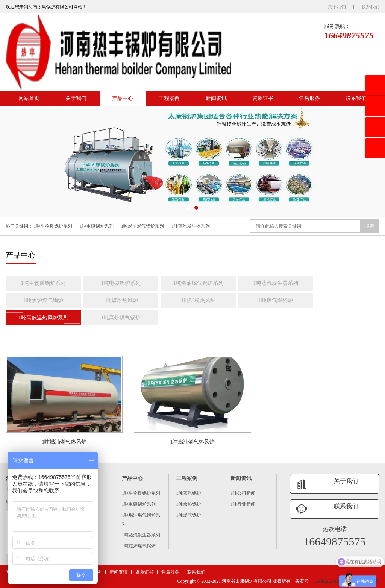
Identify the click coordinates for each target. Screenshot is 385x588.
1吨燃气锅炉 (189, 515)
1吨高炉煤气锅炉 (121, 318)
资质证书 (263, 98)
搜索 (370, 226)
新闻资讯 (216, 98)
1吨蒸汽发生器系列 (191, 226)
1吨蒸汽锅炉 (189, 493)
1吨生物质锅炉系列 (53, 226)
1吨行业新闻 (243, 504)
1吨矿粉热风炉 (198, 300)
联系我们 (370, 7)
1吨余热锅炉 (189, 504)
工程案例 (169, 98)
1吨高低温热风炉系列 (43, 318)
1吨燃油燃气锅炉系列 (142, 226)
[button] (189, 208)
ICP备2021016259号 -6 (335, 581)
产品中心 (123, 98)
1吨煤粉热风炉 (121, 300)
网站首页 (29, 98)
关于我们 (337, 7)
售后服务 (309, 98)
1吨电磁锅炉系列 (97, 226)
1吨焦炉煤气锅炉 (43, 300)
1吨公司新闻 (243, 493)
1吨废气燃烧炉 (276, 300)
